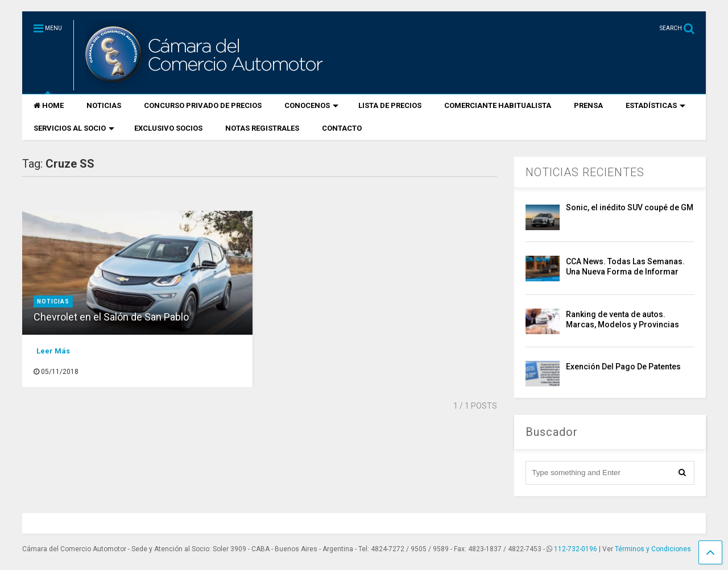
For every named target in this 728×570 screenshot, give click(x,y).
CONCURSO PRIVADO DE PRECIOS (203, 105)
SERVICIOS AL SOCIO (74, 128)
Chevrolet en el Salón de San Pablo (111, 317)
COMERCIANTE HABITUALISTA (498, 105)
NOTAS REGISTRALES (262, 128)
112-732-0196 (576, 549)
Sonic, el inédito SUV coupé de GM (630, 207)
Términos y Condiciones (653, 549)
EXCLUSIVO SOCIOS (168, 128)
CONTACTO (342, 128)
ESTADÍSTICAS (655, 105)
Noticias (53, 301)
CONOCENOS (311, 105)
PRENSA (588, 105)
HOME (49, 105)
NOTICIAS (104, 105)
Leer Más (53, 351)
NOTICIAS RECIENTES (585, 172)
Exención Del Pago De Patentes (623, 367)
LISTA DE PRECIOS (390, 105)
